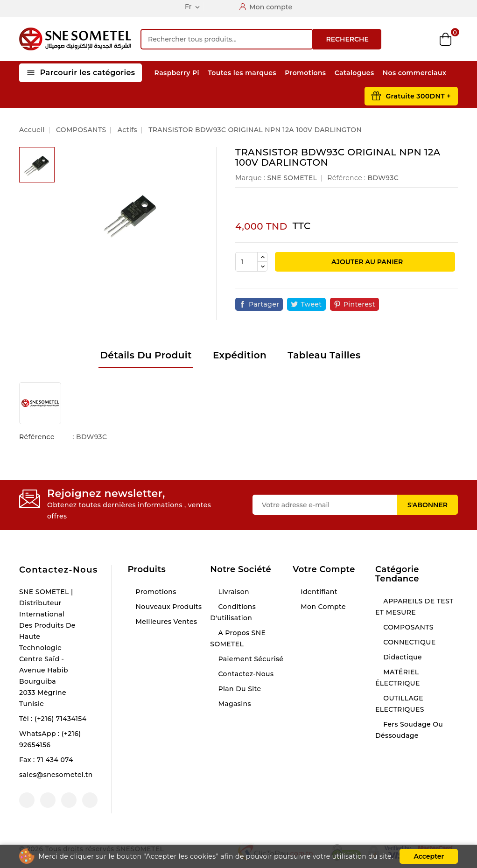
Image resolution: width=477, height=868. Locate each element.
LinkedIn (90, 800)
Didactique (402, 657)
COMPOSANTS (407, 627)
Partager (264, 304)
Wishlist (422, 39)
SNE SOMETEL (292, 178)
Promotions (305, 73)
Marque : (250, 178)
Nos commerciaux (415, 73)
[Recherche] (227, 39)
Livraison (233, 592)
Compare (397, 39)
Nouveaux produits (168, 607)
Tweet (311, 304)
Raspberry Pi (177, 73)
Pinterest (359, 304)
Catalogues (354, 73)
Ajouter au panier (366, 262)
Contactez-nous (59, 570)
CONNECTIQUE (408, 642)
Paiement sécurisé (250, 659)
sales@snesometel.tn (56, 775)
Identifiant (318, 592)
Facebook (27, 800)
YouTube (48, 800)
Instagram (69, 800)
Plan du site (238, 689)
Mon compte (322, 607)
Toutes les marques (242, 73)
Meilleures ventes (165, 622)
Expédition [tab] (240, 355)
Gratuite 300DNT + (418, 96)
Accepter (429, 856)
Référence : (346, 178)
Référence (37, 437)
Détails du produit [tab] (146, 355)
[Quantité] (246, 262)
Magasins (234, 704)
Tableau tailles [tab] (324, 355)
